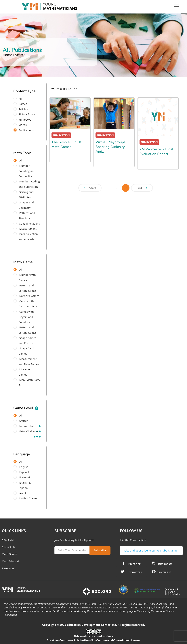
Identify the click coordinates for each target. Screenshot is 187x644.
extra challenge (26, 431)
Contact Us (8, 547)
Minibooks (24, 120)
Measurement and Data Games (26, 362)
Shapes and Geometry (24, 205)
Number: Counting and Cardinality (24, 171)
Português (23, 477)
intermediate (24, 426)
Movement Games (23, 372)
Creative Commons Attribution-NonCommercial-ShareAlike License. (94, 640)
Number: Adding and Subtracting (27, 184)
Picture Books (25, 114)
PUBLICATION (61, 135)
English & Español (22, 485)
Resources (8, 568)
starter (21, 421)
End (139, 188)
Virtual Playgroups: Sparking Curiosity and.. (111, 147)
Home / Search (14, 55)
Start (93, 188)
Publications (25, 130)
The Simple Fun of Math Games (66, 144)
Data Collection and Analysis (26, 237)
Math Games (10, 554)
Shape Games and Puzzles (25, 341)
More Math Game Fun (27, 383)
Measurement (25, 229)
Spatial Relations (27, 224)
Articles (22, 109)
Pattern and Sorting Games (25, 288)
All (19, 99)
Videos (21, 125)
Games (21, 104)
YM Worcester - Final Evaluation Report (156, 152)
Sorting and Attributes (24, 195)
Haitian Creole (25, 498)
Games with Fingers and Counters (24, 317)
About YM (8, 540)
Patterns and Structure (24, 216)
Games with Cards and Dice (25, 304)
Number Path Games (25, 277)
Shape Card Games (24, 351)
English (21, 467)
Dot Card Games (26, 296)
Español (21, 472)
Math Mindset (10, 561)
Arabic (20, 493)
